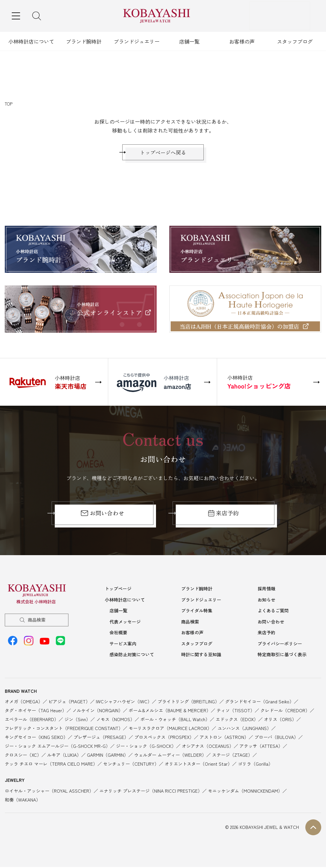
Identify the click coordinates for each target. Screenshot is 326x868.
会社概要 (118, 634)
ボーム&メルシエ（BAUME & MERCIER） (170, 711)
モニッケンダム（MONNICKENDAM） (245, 792)
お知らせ (266, 603)
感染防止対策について (132, 656)
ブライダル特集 (197, 613)
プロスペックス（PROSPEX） (164, 738)
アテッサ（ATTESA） (261, 747)
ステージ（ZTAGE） (232, 756)
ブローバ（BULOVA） (276, 738)
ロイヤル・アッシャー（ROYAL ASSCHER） (49, 792)
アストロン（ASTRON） (224, 738)
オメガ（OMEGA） (24, 702)
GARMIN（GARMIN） (108, 756)
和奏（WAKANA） (23, 801)
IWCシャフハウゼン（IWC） (124, 702)
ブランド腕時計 (84, 41)
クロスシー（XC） (23, 756)
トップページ (118, 592)
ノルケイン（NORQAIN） (98, 711)
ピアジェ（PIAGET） (69, 702)
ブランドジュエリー (137, 41)
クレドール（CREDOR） (285, 711)
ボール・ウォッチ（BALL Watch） (175, 720)
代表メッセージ (125, 624)
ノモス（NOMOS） (115, 720)
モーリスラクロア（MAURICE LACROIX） (170, 729)
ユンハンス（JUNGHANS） (244, 729)
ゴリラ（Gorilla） (255, 765)
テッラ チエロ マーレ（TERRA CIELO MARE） (51, 765)
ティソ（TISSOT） (236, 711)
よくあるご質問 (273, 613)
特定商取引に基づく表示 (282, 656)
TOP (9, 104)
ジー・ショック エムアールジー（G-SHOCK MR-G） (57, 747)
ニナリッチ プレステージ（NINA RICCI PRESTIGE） (151, 792)
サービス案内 (123, 645)
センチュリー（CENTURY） (131, 765)
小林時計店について (31, 41)
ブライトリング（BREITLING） (188, 702)
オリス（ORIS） (280, 720)
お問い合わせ (102, 516)
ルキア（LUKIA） (64, 756)
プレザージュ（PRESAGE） (101, 738)
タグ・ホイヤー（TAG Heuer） (36, 711)
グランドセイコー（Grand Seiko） (259, 702)
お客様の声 (242, 41)
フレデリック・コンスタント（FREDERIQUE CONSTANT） (64, 729)
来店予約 (224, 516)
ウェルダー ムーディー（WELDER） (170, 756)
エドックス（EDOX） (237, 720)
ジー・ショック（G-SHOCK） (146, 747)
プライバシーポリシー (280, 645)
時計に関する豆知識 (201, 656)
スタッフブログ (295, 41)
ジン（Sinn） (77, 720)
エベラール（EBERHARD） (32, 720)
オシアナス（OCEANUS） (208, 747)
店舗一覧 (189, 41)
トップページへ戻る (163, 154)
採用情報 (266, 592)
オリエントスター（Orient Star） (198, 765)
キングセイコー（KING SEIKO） (36, 738)
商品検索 (37, 623)
